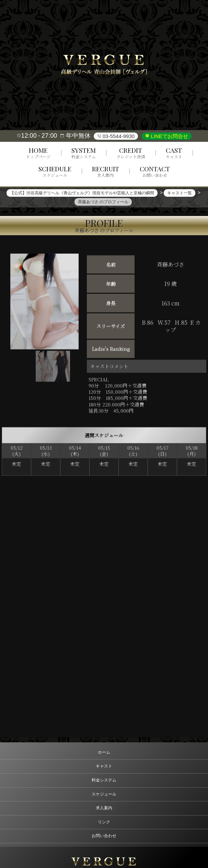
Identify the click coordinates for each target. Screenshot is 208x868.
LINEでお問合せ (169, 136)
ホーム (104, 752)
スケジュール (104, 794)
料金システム (104, 780)
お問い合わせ (104, 836)
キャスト (104, 766)
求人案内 (104, 808)
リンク (104, 822)
